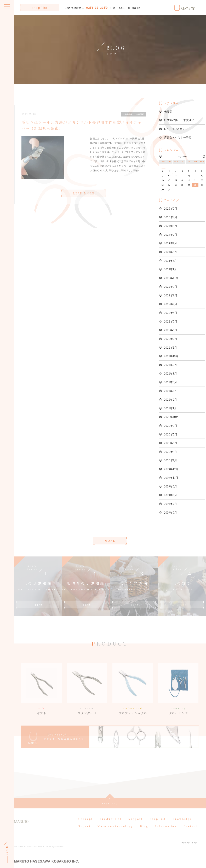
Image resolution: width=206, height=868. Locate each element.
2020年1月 (170, 460)
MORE (110, 541)
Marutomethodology (115, 832)
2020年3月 (170, 452)
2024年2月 (171, 235)
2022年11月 (171, 278)
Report (84, 832)
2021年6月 (170, 382)
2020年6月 (171, 443)
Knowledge (182, 824)
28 (195, 185)
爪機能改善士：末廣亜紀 (179, 120)
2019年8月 (170, 495)
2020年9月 (171, 426)
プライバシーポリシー (190, 848)
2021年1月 (170, 408)
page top (110, 809)
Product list (111, 824)
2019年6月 (170, 512)
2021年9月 (170, 365)
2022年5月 (171, 321)
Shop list (40, 8)
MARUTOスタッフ (176, 129)
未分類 (168, 111)
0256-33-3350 (97, 8)
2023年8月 (170, 252)
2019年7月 (170, 504)
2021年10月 (171, 356)
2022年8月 (171, 295)
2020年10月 (171, 417)
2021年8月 (170, 373)
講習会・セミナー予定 (178, 137)
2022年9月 (171, 287)
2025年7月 (171, 208)
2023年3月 (170, 261)
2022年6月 (171, 313)
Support (136, 824)
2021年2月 (170, 399)
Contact (190, 832)
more (38, 605)
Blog (144, 832)
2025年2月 (171, 217)
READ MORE (84, 199)
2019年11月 (171, 478)
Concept (86, 824)
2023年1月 (170, 269)
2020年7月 (171, 434)
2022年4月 (171, 330)
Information (166, 832)
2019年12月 (171, 469)
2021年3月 (170, 391)
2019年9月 (170, 486)
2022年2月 (171, 339)
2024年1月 (170, 243)
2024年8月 (171, 226)
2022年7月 (171, 304)
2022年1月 (170, 347)
